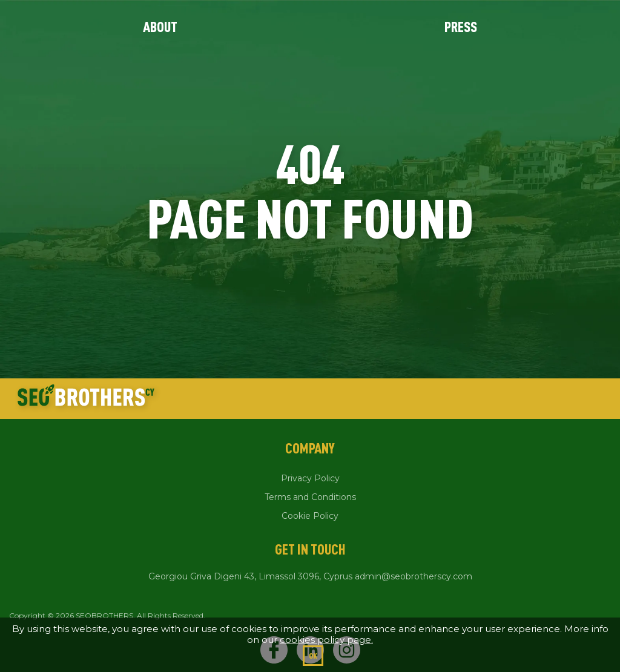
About (160, 27)
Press (461, 27)
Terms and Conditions (310, 497)
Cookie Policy (310, 516)
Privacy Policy (310, 478)
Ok (313, 656)
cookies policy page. (326, 640)
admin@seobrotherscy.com (414, 576)
